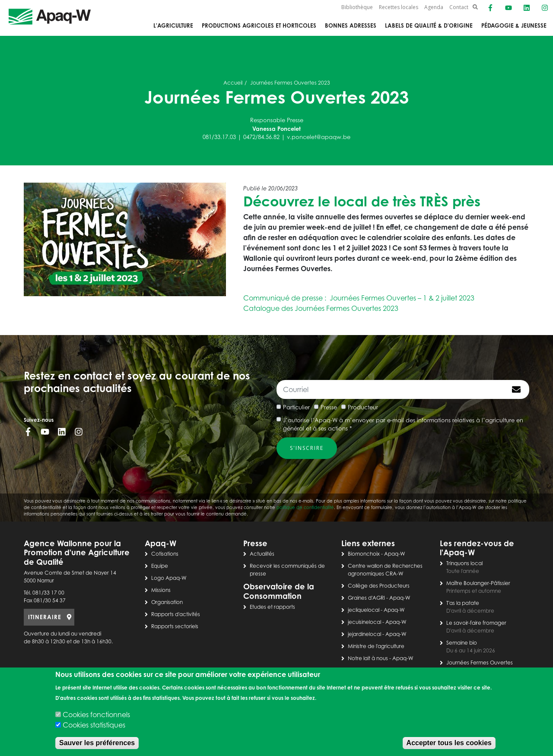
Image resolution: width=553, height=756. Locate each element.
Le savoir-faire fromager (476, 623)
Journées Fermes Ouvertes (480, 663)
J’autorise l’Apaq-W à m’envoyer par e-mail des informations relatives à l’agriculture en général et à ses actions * (403, 424)
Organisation (167, 602)
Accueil (233, 83)
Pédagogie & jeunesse (514, 25)
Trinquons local (464, 563)
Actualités (262, 554)
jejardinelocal (364, 634)
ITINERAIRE (45, 617)
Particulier (296, 407)
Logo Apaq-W (169, 578)
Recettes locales (399, 7)
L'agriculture (173, 25)
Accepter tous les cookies (449, 743)
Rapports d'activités (176, 614)
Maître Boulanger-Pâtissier (478, 583)
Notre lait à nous (368, 658)
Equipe (160, 566)
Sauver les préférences (97, 743)
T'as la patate (463, 603)
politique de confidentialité (305, 507)
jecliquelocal (364, 610)
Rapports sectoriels (175, 626)
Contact (459, 7)
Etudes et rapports (272, 607)
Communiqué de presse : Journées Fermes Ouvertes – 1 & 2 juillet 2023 (359, 298)
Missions (161, 590)
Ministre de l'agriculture (376, 646)
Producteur (363, 407)
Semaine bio (462, 643)
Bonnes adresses (351, 25)
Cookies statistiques (94, 725)
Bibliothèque (357, 7)
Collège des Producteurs (379, 586)
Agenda (434, 7)
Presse (329, 407)
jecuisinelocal (364, 622)
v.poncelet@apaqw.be (319, 137)
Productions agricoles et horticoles (259, 25)
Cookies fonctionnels (96, 715)
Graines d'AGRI (366, 598)
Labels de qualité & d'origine (429, 25)
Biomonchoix (364, 554)
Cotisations (165, 554)
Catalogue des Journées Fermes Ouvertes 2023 (321, 308)
